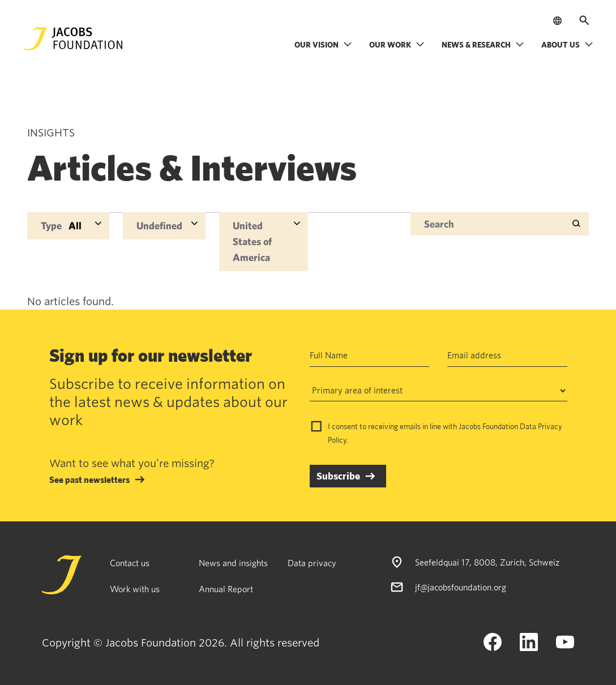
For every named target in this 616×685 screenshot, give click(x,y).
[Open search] (584, 20)
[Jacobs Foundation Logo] (73, 39)
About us (567, 44)
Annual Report (226, 589)
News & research (483, 44)
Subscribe (338, 476)
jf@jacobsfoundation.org (461, 587)
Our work (397, 44)
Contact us (130, 563)
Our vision (323, 44)
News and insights (233, 563)
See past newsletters (89, 479)
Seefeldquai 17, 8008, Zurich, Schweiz (487, 562)
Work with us (135, 589)
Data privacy (312, 563)
